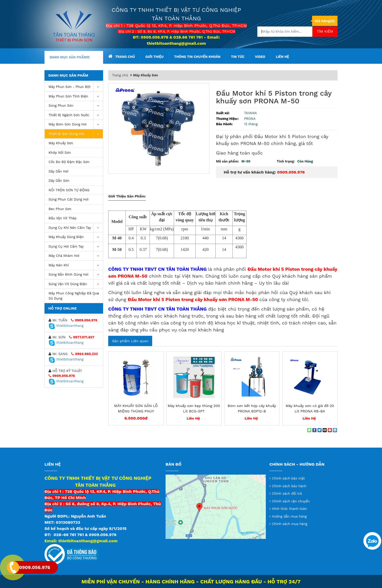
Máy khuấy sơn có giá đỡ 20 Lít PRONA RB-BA (310, 408)
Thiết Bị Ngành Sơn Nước (76, 115)
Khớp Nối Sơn (60, 153)
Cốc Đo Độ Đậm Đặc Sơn (69, 162)
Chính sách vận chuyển (291, 501)
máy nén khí (76, 265)
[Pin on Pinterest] (330, 430)
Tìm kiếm (325, 31)
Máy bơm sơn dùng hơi (76, 125)
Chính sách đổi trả (287, 494)
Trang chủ (122, 56)
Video (260, 57)
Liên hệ (282, 57)
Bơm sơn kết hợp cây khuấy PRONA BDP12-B (252, 408)
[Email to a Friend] (325, 430)
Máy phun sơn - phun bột (76, 87)
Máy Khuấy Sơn (61, 143)
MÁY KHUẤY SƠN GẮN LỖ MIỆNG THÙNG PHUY (136, 408)
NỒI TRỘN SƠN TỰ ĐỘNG (69, 190)
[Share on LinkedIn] (335, 430)
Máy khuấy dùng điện (76, 237)
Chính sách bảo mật (288, 478)
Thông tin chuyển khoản (197, 57)
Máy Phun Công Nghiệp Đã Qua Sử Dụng (76, 295)
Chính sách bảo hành (289, 486)
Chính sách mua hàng (290, 524)
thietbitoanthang (66, 326)
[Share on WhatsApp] (309, 430)
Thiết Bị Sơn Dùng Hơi (76, 134)
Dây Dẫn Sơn (59, 181)
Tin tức (238, 57)
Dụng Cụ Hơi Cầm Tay (76, 247)
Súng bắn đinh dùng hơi (76, 275)
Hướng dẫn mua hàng (289, 516)
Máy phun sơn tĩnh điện (76, 97)
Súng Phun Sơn (76, 106)
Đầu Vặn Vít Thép (63, 218)
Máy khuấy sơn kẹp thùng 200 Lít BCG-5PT (194, 408)
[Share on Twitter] (320, 430)
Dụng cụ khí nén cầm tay (76, 228)
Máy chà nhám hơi (76, 256)
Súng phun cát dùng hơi (69, 199)
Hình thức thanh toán (289, 509)
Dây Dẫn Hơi (58, 171)
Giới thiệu (154, 57)
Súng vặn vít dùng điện (76, 284)
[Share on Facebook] (314, 430)
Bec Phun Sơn (60, 209)
